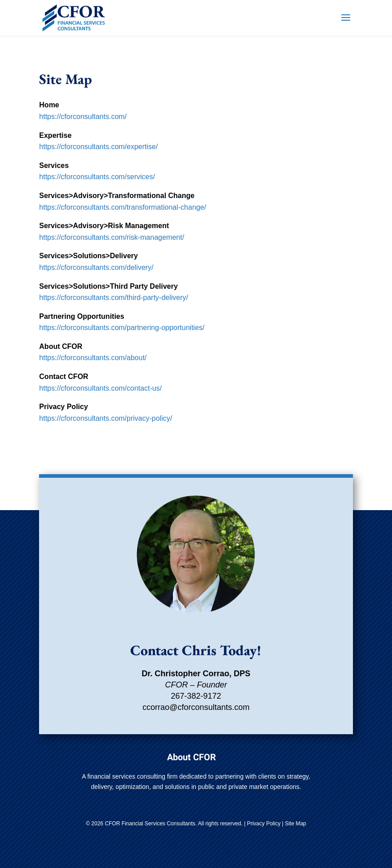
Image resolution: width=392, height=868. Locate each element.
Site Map (295, 824)
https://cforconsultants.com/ (83, 117)
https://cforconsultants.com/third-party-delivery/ (114, 297)
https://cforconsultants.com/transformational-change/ (123, 207)
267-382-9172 (196, 696)
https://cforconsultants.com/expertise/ (98, 147)
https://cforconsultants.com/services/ (97, 177)
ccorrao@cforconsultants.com (196, 707)
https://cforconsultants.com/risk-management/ (112, 237)
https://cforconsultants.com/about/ (93, 358)
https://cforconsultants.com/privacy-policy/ (106, 418)
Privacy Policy (264, 824)
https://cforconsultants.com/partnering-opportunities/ (122, 328)
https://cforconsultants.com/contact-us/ (100, 388)
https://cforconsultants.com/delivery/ (96, 267)
